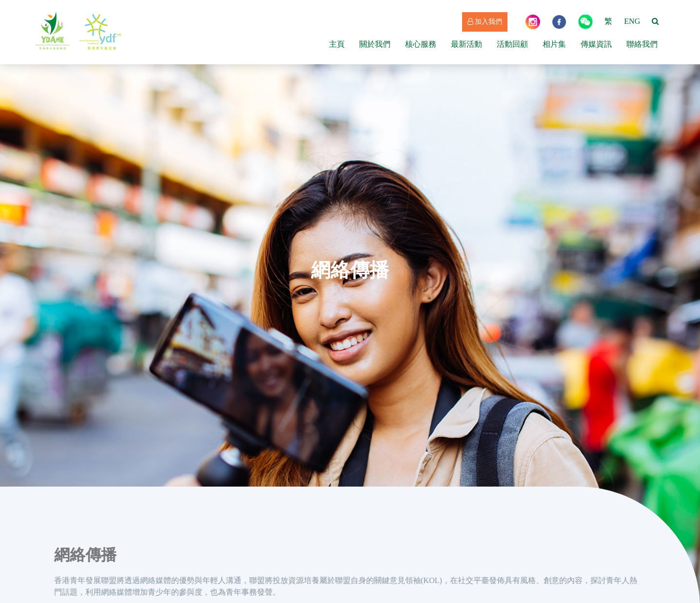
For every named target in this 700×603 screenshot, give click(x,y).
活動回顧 (512, 44)
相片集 (554, 44)
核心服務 (421, 44)
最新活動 (467, 44)
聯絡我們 (642, 44)
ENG (632, 21)
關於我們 (375, 44)
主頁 (337, 44)
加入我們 (485, 22)
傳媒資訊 (596, 44)
